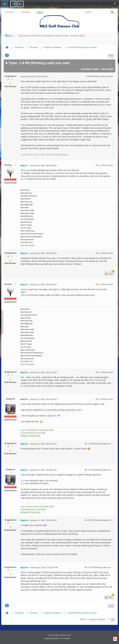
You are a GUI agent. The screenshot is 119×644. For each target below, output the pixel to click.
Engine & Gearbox (53, 47)
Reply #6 (24, 444)
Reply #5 (24, 399)
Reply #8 (24, 520)
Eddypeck (10, 399)
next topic (108, 69)
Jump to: (83, 619)
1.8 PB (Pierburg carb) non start (82, 47)
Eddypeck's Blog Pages (30, 436)
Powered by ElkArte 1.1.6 (53, 638)
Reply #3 (24, 285)
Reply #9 (24, 568)
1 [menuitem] (7, 55)
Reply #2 (24, 253)
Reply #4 (24, 372)
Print (111, 56)
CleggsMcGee (10, 78)
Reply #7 (24, 470)
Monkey (8, 165)
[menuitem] (111, 56)
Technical (19, 47)
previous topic (90, 69)
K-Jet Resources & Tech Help (33, 433)
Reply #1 (24, 166)
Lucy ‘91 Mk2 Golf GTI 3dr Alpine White (37, 430)
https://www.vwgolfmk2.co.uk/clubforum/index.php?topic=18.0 (51, 410)
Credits (67, 638)
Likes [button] (111, 273)
